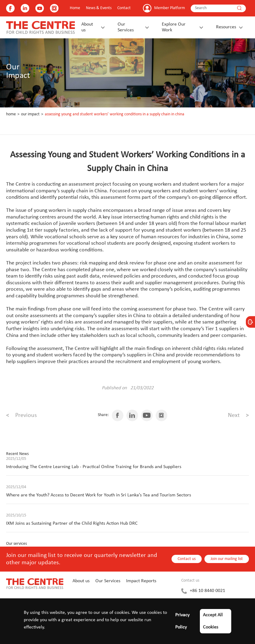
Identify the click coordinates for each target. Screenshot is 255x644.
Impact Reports (141, 581)
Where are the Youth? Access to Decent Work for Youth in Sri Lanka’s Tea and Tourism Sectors (99, 495)
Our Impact (30, 114)
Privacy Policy (182, 621)
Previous (21, 415)
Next (238, 415)
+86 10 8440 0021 (207, 591)
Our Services (126, 27)
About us (87, 27)
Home (75, 8)
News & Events (99, 8)
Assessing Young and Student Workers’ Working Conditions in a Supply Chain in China (115, 114)
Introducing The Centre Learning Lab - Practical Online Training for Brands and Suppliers (94, 467)
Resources (226, 27)
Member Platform (170, 8)
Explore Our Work (174, 27)
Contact (124, 8)
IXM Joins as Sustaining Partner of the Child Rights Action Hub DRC (72, 523)
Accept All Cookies (213, 621)
